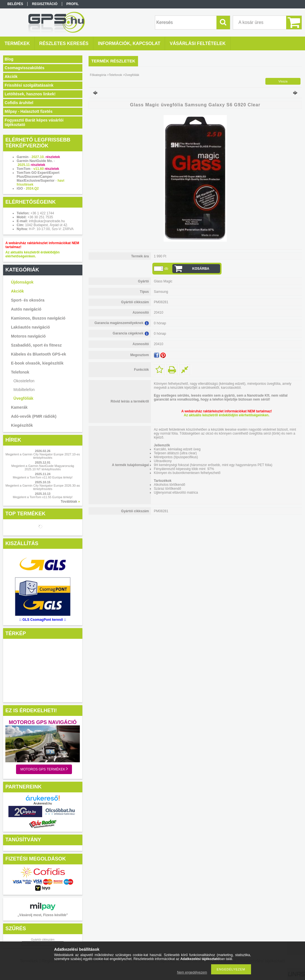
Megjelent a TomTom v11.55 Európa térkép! (43, 497)
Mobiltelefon (24, 390)
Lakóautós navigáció (30, 327)
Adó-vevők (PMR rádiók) (34, 416)
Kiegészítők (22, 425)
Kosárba (201, 269)
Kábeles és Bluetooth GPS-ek (39, 354)
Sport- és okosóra (28, 300)
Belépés (15, 4)
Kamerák (19, 407)
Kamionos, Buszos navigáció (38, 318)
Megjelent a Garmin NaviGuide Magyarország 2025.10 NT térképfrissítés (43, 467)
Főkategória (98, 75)
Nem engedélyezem (192, 972)
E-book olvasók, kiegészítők (37, 363)
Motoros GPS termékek (44, 769)
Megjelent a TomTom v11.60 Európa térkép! (43, 477)
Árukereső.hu (43, 803)
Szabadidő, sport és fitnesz (36, 345)
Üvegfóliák (23, 398)
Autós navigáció (26, 309)
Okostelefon (24, 381)
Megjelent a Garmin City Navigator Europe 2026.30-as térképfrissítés (43, 487)
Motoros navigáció (28, 336)
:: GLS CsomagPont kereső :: (43, 620)
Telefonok (20, 372)
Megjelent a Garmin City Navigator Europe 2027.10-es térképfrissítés (43, 456)
